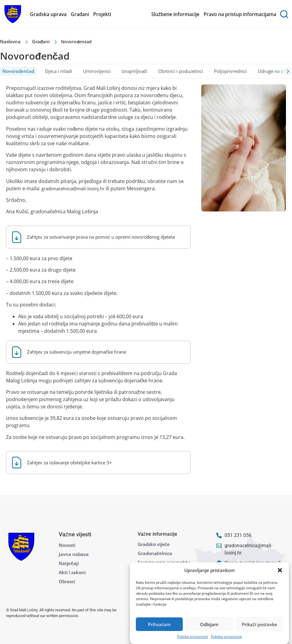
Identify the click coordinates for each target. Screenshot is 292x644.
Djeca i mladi (59, 71)
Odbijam (209, 624)
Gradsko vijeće (154, 544)
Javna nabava (74, 554)
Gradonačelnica (155, 553)
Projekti (102, 14)
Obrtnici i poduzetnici (181, 71)
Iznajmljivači (135, 71)
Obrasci (67, 581)
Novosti (67, 545)
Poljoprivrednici (230, 71)
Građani (80, 14)
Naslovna (10, 41)
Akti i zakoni (72, 572)
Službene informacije (175, 14)
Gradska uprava (48, 14)
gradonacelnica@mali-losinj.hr (73, 188)
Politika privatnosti (192, 637)
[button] (280, 570)
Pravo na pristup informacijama (240, 14)
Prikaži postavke (259, 624)
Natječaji (69, 563)
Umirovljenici (97, 71)
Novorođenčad (18, 71)
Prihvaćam (159, 624)
